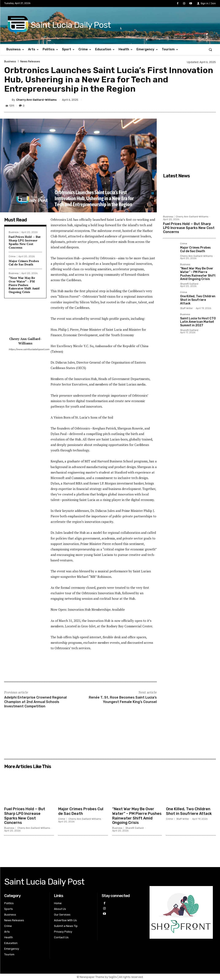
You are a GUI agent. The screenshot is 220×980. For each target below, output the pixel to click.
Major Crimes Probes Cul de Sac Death (24, 263)
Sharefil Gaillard (189, 284)
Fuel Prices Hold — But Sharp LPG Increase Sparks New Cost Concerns (25, 242)
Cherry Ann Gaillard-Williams (36, 100)
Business (10, 61)
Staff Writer (186, 308)
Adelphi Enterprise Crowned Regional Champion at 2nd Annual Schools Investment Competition (35, 702)
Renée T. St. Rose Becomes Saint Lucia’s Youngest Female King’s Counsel (123, 700)
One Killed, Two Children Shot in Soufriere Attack (198, 300)
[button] (210, 49)
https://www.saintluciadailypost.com (25, 349)
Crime (12, 256)
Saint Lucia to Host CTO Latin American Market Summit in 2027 (198, 322)
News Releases (30, 61)
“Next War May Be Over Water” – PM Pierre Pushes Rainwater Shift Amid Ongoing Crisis (24, 285)
